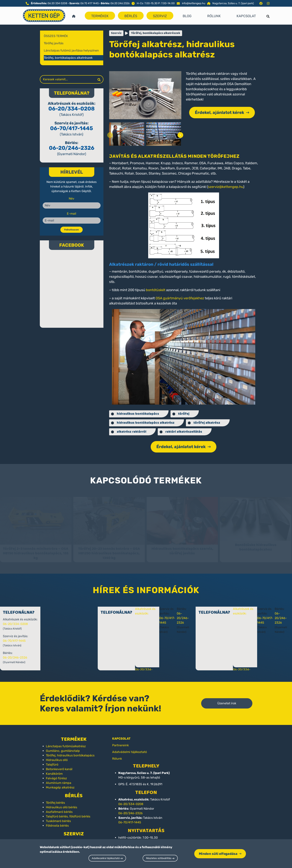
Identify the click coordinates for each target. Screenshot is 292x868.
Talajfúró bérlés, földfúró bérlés (68, 813)
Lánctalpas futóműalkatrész (66, 743)
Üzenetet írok (227, 700)
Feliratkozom (72, 230)
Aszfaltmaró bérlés (59, 808)
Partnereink (120, 742)
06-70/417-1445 (72, 128)
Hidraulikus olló (57, 756)
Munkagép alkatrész (60, 784)
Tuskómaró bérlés (58, 818)
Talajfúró (52, 761)
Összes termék (56, 36)
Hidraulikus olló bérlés (62, 804)
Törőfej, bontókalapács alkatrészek (68, 58)
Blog (187, 16)
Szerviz (160, 16)
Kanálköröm (54, 770)
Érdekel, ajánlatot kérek (222, 112)
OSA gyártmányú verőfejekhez (180, 298)
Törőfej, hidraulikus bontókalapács (70, 752)
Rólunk (214, 16)
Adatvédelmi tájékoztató (130, 748)
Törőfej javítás (54, 43)
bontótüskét (156, 290)
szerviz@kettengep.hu (226, 187)
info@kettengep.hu (194, 3)
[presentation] (110, 135)
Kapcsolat (246, 16)
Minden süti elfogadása (220, 854)
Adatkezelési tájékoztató (107, 858)
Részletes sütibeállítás (160, 858)
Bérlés (131, 16)
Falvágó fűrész (56, 775)
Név (72, 198)
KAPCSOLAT (121, 735)
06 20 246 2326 (120, 3)
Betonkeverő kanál (59, 766)
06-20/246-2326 (72, 148)
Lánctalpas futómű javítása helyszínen (71, 50)
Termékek (100, 16)
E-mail (72, 214)
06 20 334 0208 (57, 3)
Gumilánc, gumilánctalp (63, 747)
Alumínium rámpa (59, 779)
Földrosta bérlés (57, 822)
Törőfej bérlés (55, 799)
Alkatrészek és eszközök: (156, 610)
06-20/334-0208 (72, 109)
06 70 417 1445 (90, 3)
